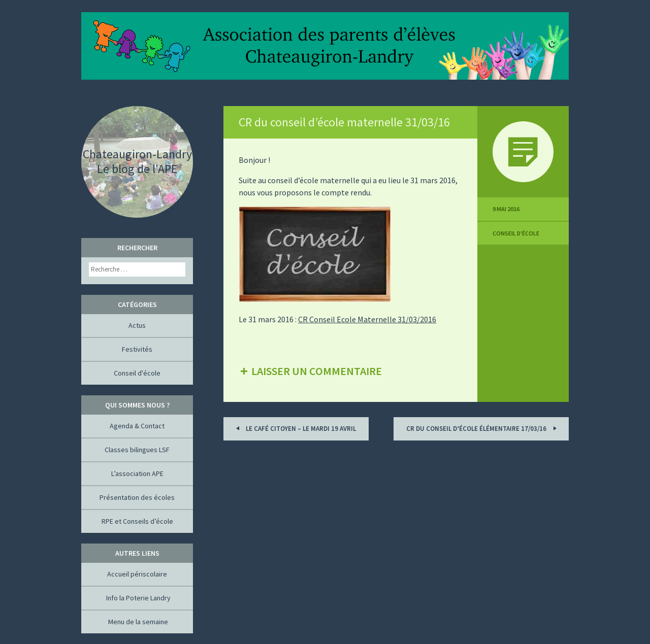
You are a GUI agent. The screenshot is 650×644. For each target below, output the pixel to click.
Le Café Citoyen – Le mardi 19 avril (294, 428)
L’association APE (137, 473)
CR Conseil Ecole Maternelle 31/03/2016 (367, 319)
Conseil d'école (516, 233)
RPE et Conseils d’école (137, 521)
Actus (137, 325)
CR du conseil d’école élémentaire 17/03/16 (483, 428)
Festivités (137, 349)
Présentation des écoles (137, 497)
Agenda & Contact (137, 426)
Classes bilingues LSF (137, 450)
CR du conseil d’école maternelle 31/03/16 (344, 122)
